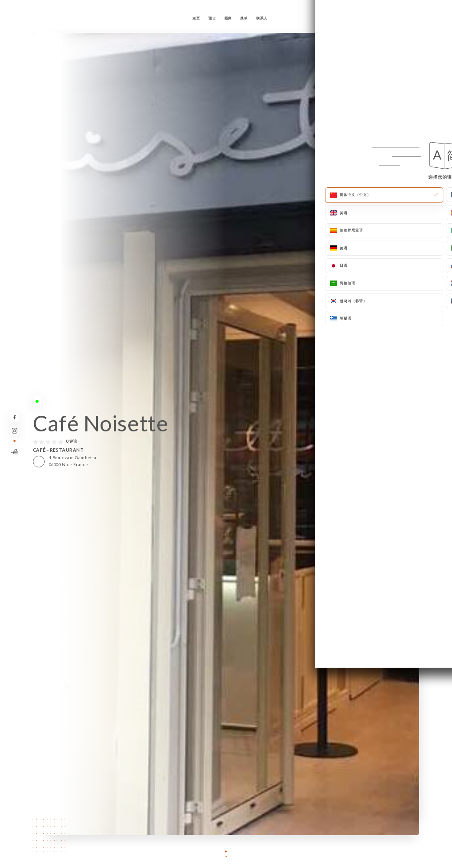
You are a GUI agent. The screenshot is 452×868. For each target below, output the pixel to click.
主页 (196, 18)
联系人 (262, 18)
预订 (212, 18)
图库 (228, 18)
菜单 (244, 18)
